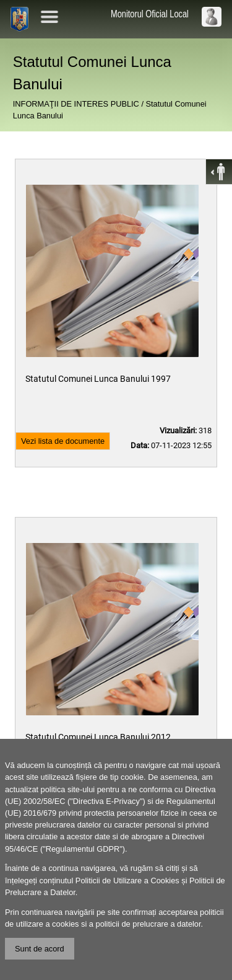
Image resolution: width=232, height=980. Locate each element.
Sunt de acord (40, 949)
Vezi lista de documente (63, 441)
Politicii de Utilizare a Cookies (127, 881)
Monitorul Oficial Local (150, 14)
